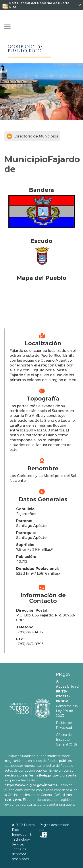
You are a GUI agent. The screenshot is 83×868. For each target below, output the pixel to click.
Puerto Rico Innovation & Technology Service (23, 835)
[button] (7, 27)
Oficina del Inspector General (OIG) (66, 740)
